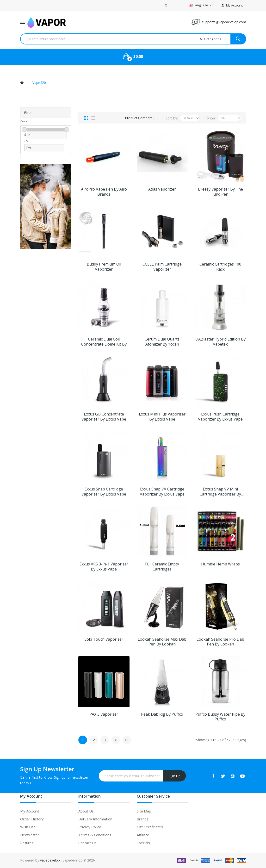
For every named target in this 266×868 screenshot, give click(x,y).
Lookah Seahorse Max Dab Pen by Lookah (162, 642)
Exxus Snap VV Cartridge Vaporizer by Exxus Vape (162, 492)
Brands (143, 819)
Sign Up (175, 776)
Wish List (28, 827)
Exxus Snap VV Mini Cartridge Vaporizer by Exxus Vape (220, 492)
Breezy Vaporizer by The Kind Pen (220, 192)
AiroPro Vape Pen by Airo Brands (104, 192)
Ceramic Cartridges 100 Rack (220, 267)
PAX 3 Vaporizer (104, 714)
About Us (86, 811)
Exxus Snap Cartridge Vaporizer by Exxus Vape (104, 492)
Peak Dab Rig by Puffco (162, 714)
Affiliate (143, 835)
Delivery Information (95, 819)
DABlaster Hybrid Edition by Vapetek (220, 342)
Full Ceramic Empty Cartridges (162, 567)
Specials (143, 843)
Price (24, 121)
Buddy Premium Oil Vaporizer (104, 267)
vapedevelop (50, 860)
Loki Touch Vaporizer (104, 639)
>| (127, 740)
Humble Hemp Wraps (220, 564)
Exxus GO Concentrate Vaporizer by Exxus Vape (104, 417)
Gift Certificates (150, 827)
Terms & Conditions (95, 835)
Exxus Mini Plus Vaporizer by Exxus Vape (162, 417)
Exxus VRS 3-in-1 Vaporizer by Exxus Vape (104, 567)
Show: (212, 118)
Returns (27, 843)
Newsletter (30, 835)
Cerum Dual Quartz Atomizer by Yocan (162, 342)
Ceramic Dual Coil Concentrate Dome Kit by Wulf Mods (104, 342)
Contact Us (87, 843)
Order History (32, 819)
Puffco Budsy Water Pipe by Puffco (220, 717)
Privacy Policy (90, 827)
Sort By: (172, 118)
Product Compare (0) (141, 118)
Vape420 (39, 83)
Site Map (144, 811)
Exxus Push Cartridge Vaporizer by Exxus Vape (220, 417)
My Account (30, 811)
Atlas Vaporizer (162, 189)
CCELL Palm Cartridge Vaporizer (162, 267)
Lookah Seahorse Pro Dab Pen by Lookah (220, 642)
